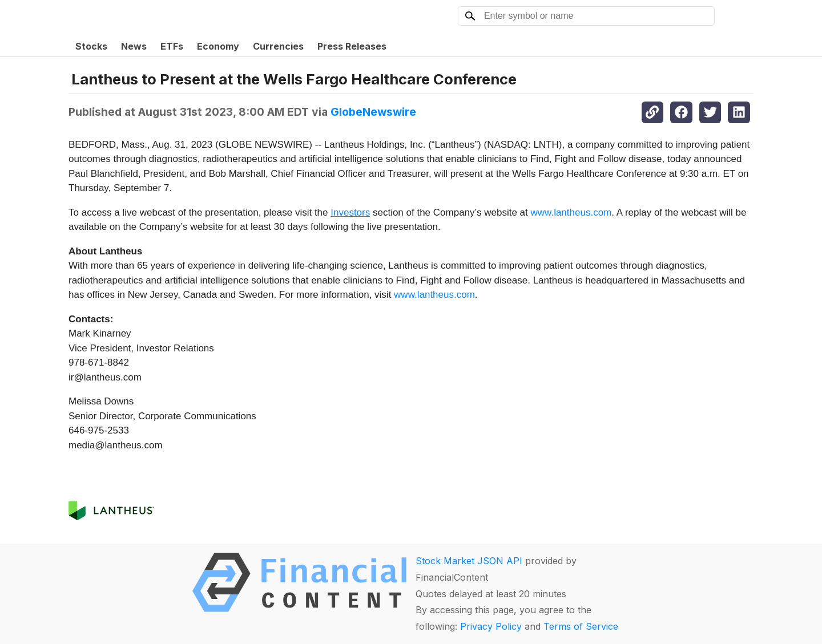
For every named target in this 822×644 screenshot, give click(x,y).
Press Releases (352, 46)
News (134, 46)
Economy (218, 46)
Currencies (278, 46)
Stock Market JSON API (469, 561)
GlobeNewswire (373, 112)
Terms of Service (581, 626)
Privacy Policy (491, 626)
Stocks (91, 46)
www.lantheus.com (571, 212)
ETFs (172, 46)
